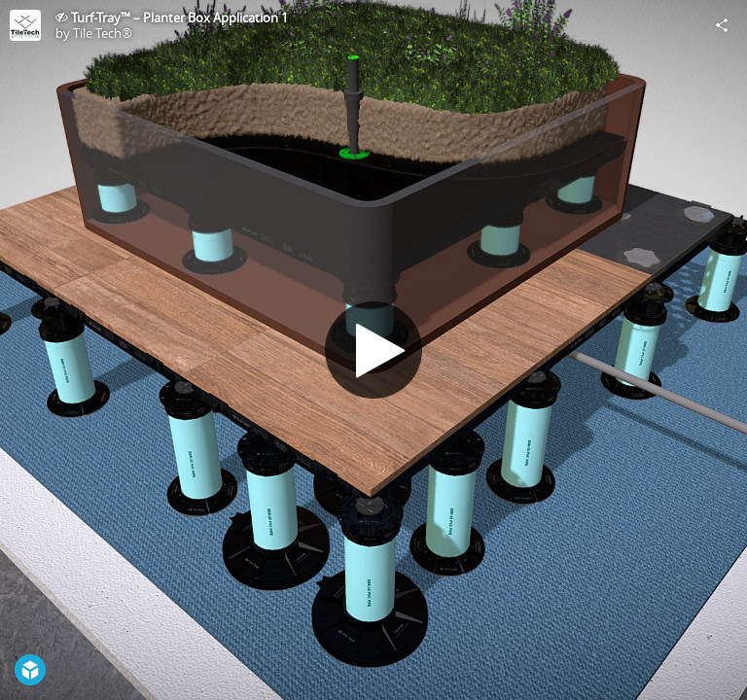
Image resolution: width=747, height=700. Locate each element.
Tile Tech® (103, 33)
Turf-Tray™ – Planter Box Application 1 (179, 17)
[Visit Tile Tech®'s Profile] (25, 25)
